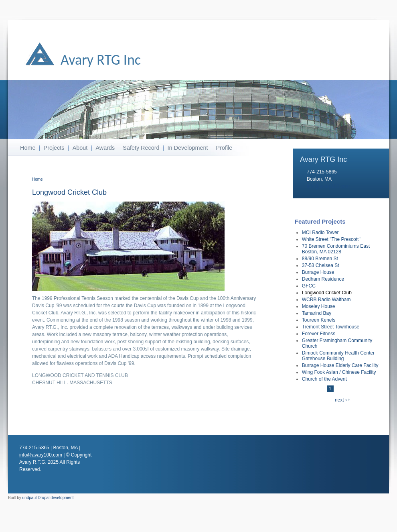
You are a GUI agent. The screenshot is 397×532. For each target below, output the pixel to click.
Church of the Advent (324, 379)
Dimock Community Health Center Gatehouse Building (338, 356)
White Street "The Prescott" (331, 239)
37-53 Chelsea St (321, 265)
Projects (54, 148)
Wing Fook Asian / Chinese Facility (339, 372)
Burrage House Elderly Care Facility (340, 365)
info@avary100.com (328, 186)
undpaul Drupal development (48, 498)
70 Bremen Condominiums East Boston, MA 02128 (336, 249)
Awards (105, 148)
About (80, 148)
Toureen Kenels (319, 320)
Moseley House (319, 306)
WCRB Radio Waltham (326, 300)
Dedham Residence (323, 279)
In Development (188, 148)
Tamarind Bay (317, 313)
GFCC (309, 286)
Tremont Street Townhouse (331, 327)
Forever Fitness (319, 334)
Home (28, 148)
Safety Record (141, 148)
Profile (224, 148)
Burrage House (318, 272)
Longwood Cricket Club (327, 293)
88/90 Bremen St (320, 259)
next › (341, 400)
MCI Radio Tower (320, 232)
